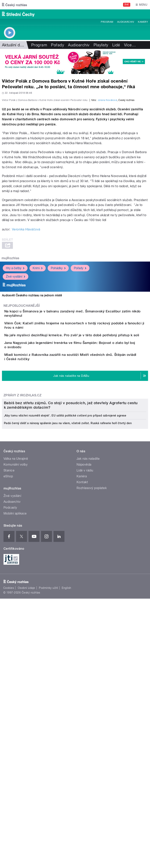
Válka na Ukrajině (16, 679)
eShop (8, 697)
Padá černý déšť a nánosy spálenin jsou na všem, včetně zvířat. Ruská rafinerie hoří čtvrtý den (68, 644)
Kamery (143, 22)
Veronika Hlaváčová (26, 314)
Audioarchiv (126, 22)
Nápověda (84, 685)
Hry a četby (15, 352)
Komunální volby (16, 685)
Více (130, 45)
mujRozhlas (10, 343)
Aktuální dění (14, 45)
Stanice (9, 691)
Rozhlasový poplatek (92, 709)
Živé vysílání (16, 361)
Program (107, 22)
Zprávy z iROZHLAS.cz (23, 518)
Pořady (58, 45)
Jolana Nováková (107, 185)
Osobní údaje (26, 809)
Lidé (116, 45)
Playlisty (101, 45)
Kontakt (82, 703)
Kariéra (82, 697)
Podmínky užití (48, 809)
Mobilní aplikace (15, 734)
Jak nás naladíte (88, 679)
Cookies (9, 809)
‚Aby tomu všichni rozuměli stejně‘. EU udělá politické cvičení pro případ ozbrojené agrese (65, 636)
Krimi (38, 352)
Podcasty (10, 728)
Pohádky (58, 352)
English (66, 809)
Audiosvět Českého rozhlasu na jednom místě (32, 380)
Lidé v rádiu (85, 691)
